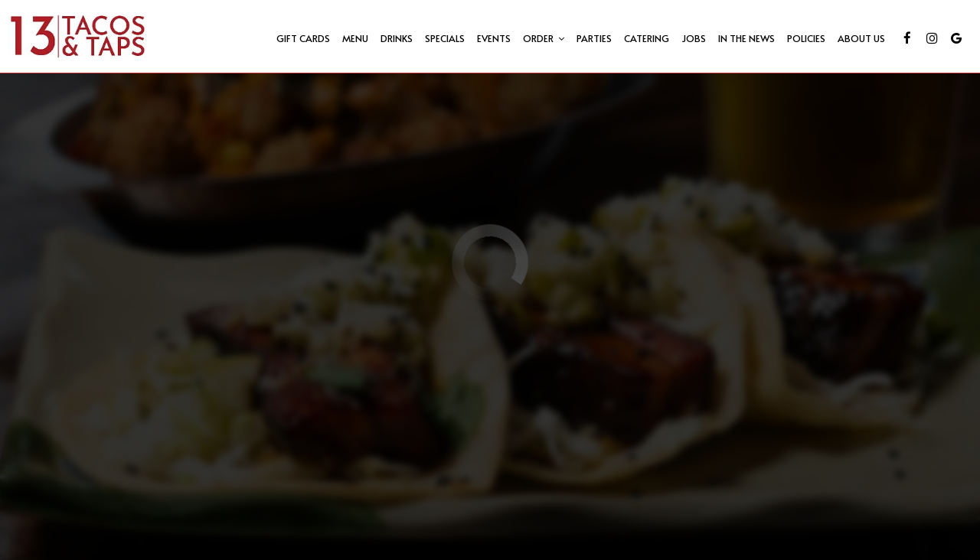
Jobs (694, 38)
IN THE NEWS (746, 38)
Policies (806, 38)
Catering (647, 38)
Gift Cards (303, 38)
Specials (445, 38)
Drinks (397, 38)
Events (494, 38)
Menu (355, 38)
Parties (594, 38)
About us (861, 38)
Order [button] (544, 38)
